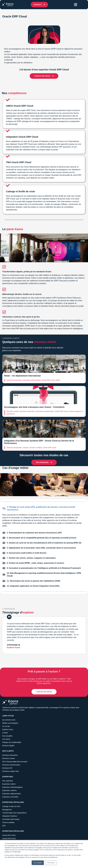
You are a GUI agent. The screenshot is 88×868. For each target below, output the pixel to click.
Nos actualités (7, 736)
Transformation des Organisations (14, 813)
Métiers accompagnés (10, 723)
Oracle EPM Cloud (9, 839)
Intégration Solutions (10, 816)
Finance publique (8, 822)
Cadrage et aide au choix (11, 806)
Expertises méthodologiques (12, 787)
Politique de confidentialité (12, 742)
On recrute (6, 726)
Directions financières (10, 755)
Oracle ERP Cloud (9, 835)
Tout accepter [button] (38, 863)
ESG (4, 826)
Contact (5, 733)
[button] (76, 5)
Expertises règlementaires (12, 794)
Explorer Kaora (8, 729)
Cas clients (6, 739)
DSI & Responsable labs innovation (15, 762)
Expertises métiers (9, 784)
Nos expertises (8, 781)
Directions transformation (11, 765)
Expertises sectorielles (10, 797)
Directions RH (7, 768)
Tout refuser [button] (51, 863)
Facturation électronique (11, 819)
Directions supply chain (11, 771)
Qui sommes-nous (9, 720)
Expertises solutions (9, 790)
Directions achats (8, 758)
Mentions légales (8, 746)
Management (7, 810)
